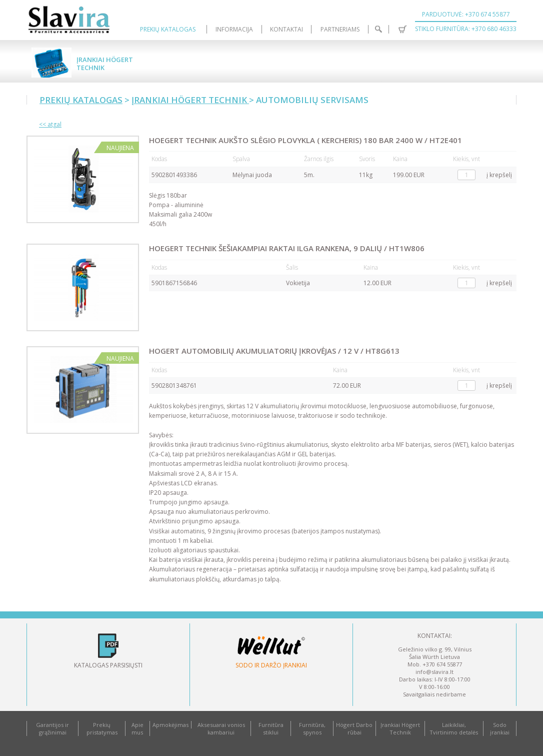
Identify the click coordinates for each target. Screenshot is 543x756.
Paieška (379, 29)
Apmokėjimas (170, 725)
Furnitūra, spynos (312, 728)
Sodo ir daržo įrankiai (271, 665)
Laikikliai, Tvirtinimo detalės (454, 728)
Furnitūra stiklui (271, 728)
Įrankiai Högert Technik (105, 64)
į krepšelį (499, 175)
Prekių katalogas (168, 29)
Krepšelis (402, 29)
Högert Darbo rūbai (354, 728)
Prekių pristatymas (102, 728)
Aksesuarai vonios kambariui (221, 728)
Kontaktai (286, 29)
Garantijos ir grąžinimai (52, 728)
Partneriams (340, 29)
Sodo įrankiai (500, 728)
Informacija (234, 29)
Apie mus (137, 728)
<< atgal (50, 124)
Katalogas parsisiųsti (108, 665)
